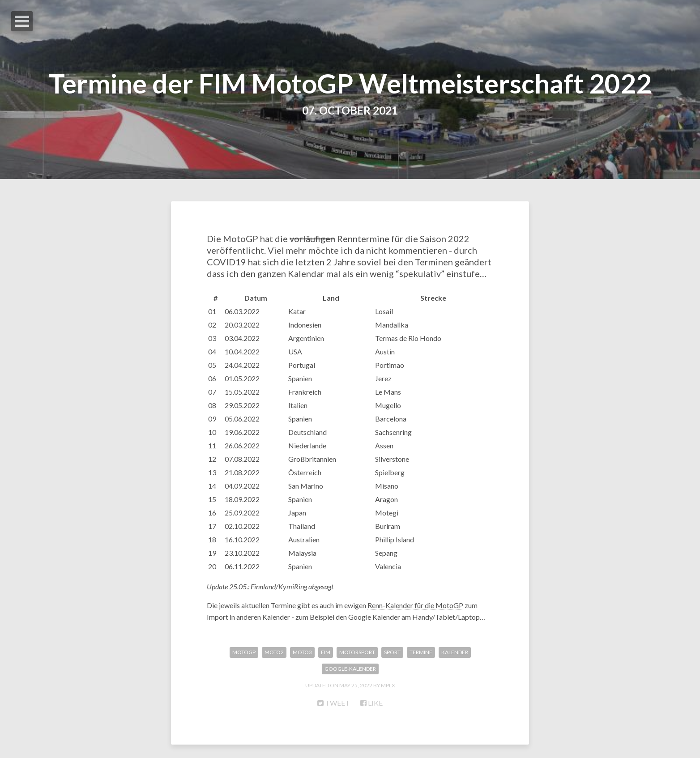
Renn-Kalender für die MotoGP (415, 605)
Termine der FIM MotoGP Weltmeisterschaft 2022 (350, 83)
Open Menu (22, 21)
